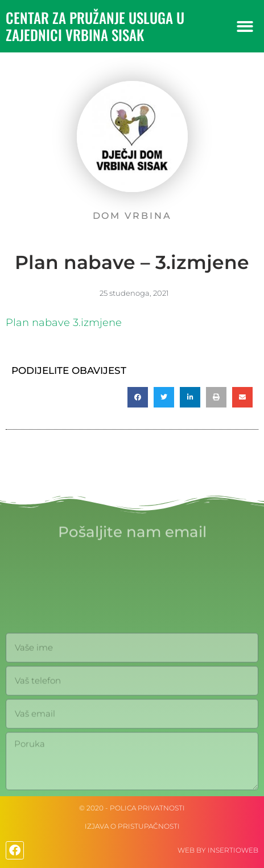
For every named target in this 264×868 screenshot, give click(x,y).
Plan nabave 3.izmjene (64, 323)
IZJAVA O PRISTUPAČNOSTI (132, 826)
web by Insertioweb (218, 850)
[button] (245, 27)
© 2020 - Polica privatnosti (132, 808)
